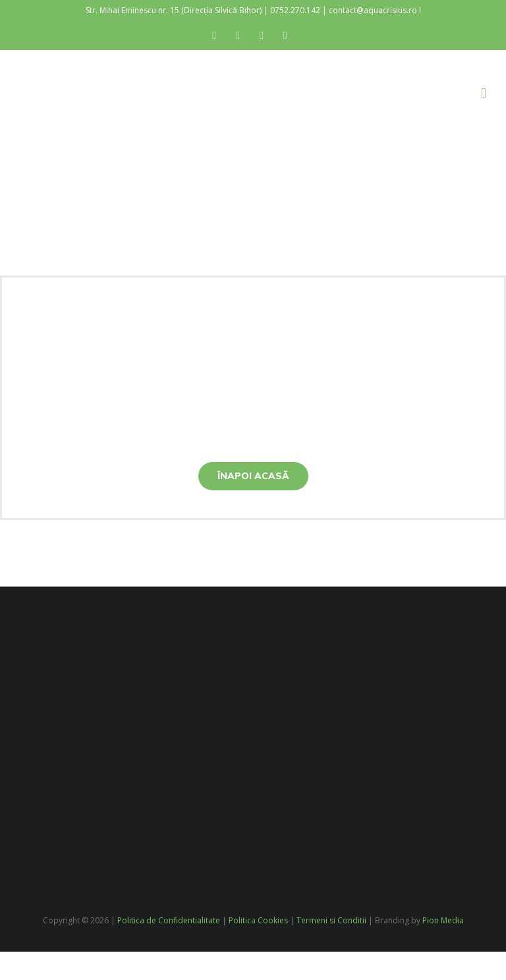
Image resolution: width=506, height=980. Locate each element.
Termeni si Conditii (331, 920)
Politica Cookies (258, 920)
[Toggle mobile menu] (484, 93)
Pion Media (443, 920)
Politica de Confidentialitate (169, 920)
